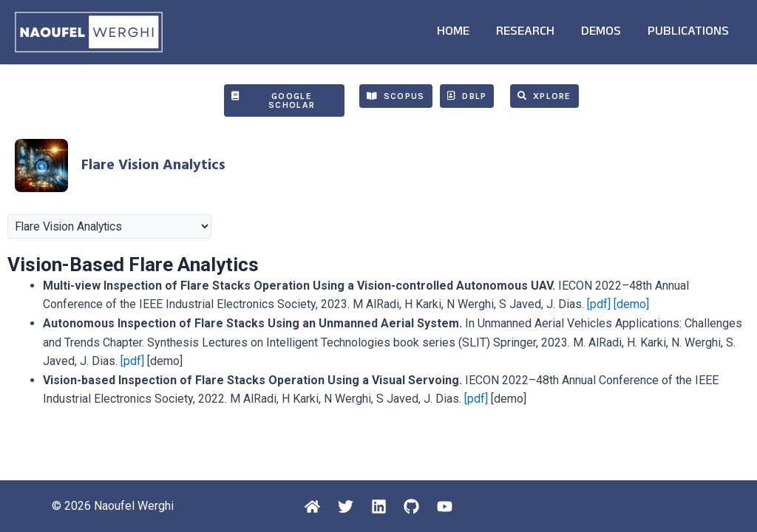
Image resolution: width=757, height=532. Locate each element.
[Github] (413, 507)
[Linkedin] (379, 507)
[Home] (311, 507)
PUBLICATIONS (688, 33)
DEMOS (601, 33)
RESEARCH (525, 33)
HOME (453, 33)
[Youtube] (447, 507)
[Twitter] (345, 507)
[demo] (631, 304)
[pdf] (599, 304)
